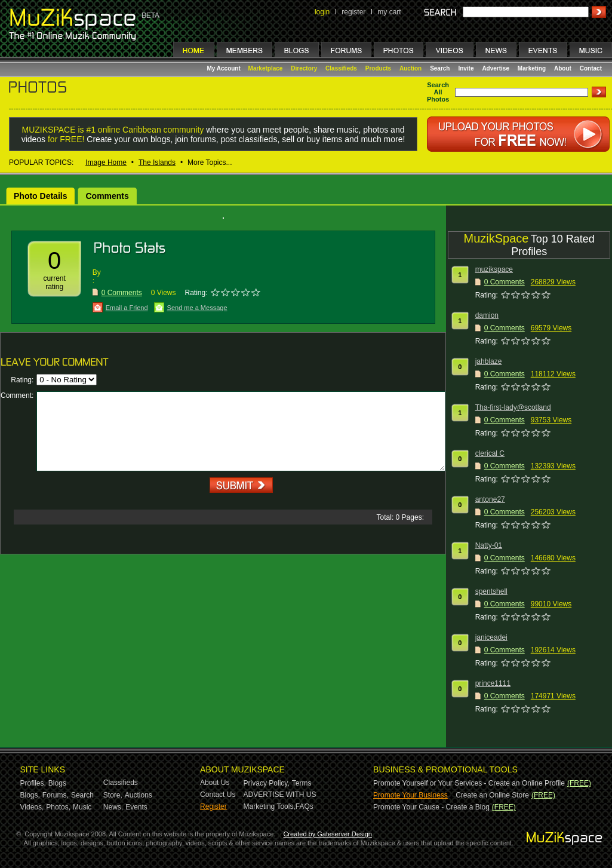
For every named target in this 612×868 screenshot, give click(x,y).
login (322, 12)
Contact (591, 68)
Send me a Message (197, 308)
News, (113, 807)
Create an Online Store (492, 795)
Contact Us (218, 795)
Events (136, 807)
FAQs (305, 806)
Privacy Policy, (267, 783)
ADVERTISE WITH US (280, 795)
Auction (410, 68)
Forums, (56, 795)
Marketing (532, 68)
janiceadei (491, 637)
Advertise (496, 68)
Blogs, (30, 795)
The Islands (157, 162)
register (353, 12)
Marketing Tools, (270, 806)
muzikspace (494, 269)
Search (440, 68)
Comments (107, 196)
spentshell (491, 591)
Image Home (106, 162)
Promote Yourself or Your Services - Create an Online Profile (469, 783)
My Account (225, 68)
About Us (215, 783)
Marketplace (266, 68)
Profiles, (33, 783)
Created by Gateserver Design (327, 834)
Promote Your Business (410, 795)
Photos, (58, 807)
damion (487, 315)
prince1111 (493, 683)
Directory (304, 68)
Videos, (32, 807)
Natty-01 (489, 545)
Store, (113, 795)
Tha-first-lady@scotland (513, 407)
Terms (302, 783)
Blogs (57, 783)
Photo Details (40, 196)
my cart (389, 12)
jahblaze (489, 361)
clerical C (490, 453)
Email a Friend (127, 308)
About (563, 68)
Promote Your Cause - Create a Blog (431, 807)
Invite (466, 68)
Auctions (139, 795)
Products (378, 68)
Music (82, 807)
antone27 (490, 499)
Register (213, 806)
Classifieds (341, 68)
